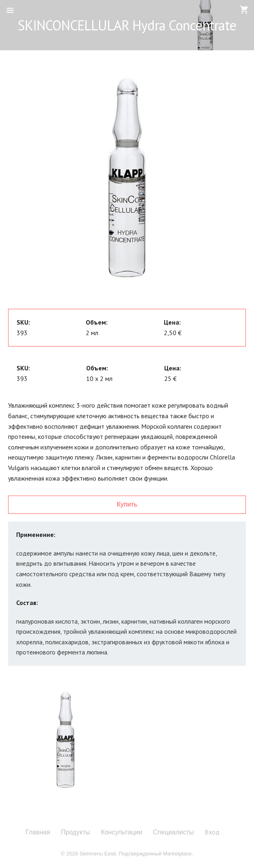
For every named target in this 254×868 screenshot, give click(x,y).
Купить (127, 504)
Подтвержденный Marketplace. (156, 854)
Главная (38, 832)
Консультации (121, 832)
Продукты (76, 832)
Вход (212, 832)
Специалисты (173, 832)
